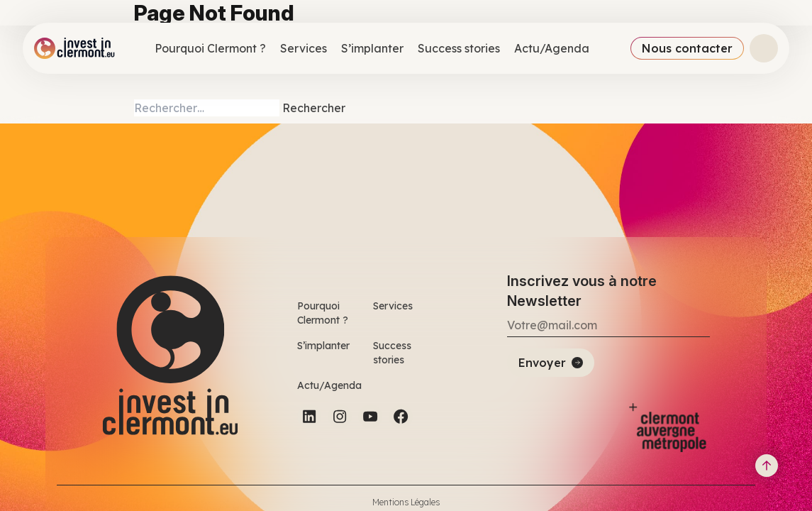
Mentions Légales (406, 502)
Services (304, 48)
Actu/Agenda (552, 48)
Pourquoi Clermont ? (210, 48)
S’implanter (372, 48)
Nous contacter (687, 48)
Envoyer (542, 363)
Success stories (459, 48)
